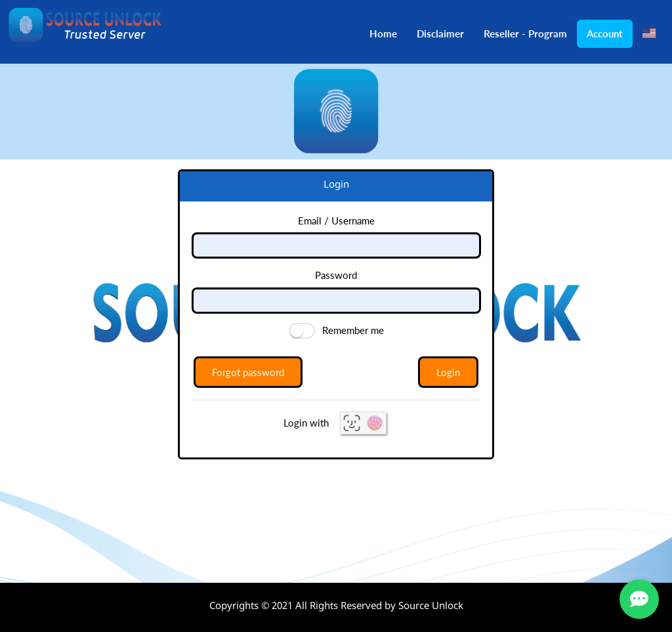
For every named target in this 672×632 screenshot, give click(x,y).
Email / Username (336, 221)
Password (336, 275)
